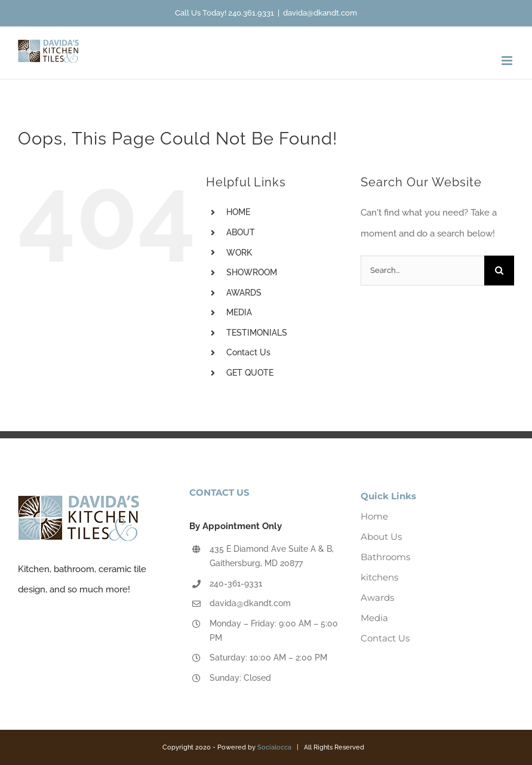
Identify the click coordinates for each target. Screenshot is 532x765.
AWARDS (244, 293)
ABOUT (241, 232)
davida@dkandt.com (320, 13)
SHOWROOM (252, 272)
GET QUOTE (250, 373)
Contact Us (248, 352)
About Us (381, 537)
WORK (239, 253)
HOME (238, 212)
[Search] (499, 271)
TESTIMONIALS (257, 333)
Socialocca (274, 747)
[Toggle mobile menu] (508, 61)
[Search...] (422, 271)
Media (374, 618)
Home (374, 516)
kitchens (379, 577)
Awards (377, 597)
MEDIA (239, 312)
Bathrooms (385, 557)
